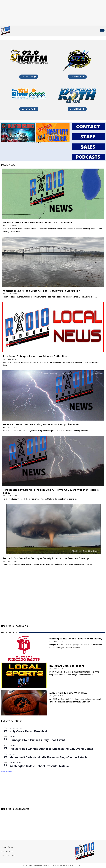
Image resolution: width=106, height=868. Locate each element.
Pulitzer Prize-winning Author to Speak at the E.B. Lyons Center (51, 749)
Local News (8, 165)
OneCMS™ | (55, 865)
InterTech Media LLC (75, 865)
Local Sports (9, 632)
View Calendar (6, 772)
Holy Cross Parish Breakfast (28, 731)
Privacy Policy (8, 847)
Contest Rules (8, 851)
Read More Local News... (16, 626)
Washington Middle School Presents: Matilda (39, 766)
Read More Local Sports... (16, 809)
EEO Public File (8, 856)
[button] (102, 31)
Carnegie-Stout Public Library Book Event (37, 740)
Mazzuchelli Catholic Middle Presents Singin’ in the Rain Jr (48, 757)
